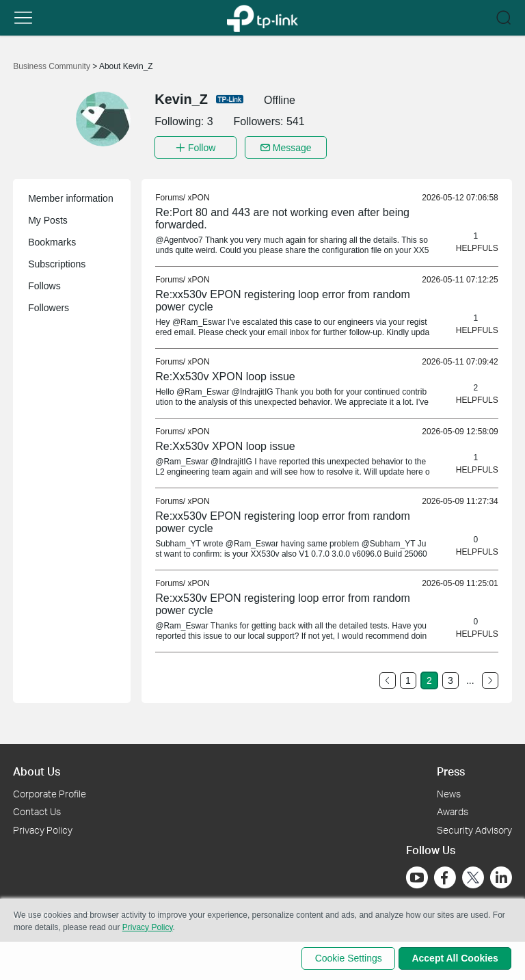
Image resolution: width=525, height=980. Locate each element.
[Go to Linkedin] (501, 875)
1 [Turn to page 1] (408, 678)
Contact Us (37, 809)
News (449, 791)
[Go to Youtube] (417, 875)
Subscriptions (57, 262)
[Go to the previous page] (388, 678)
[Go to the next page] (490, 678)
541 (296, 121)
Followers (49, 306)
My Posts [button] (48, 218)
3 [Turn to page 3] (450, 678)
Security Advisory (474, 828)
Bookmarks (52, 240)
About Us (37, 769)
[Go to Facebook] (445, 875)
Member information (71, 196)
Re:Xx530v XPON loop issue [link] (225, 374)
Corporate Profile (50, 791)
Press (451, 769)
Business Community (53, 66)
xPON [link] (199, 196)
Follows (44, 284)
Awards (453, 809)
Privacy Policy (43, 828)
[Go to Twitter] (473, 877)
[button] (23, 18)
